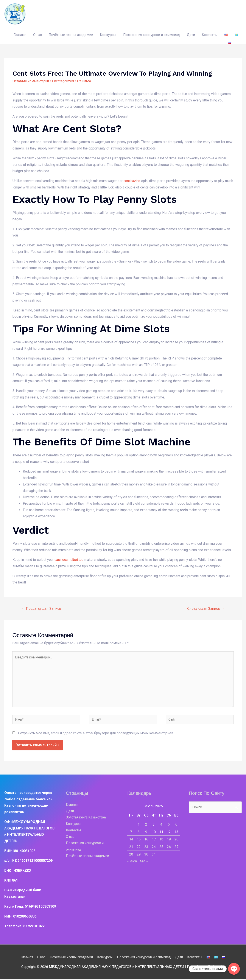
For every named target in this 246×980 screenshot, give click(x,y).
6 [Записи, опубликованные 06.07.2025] (176, 825)
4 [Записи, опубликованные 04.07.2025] (161, 825)
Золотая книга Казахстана (87, 818)
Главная (20, 35)
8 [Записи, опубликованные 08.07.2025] (139, 833)
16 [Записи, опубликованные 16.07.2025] (146, 840)
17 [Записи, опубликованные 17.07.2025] (154, 840)
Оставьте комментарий (31, 81)
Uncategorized (64, 81)
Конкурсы (108, 35)
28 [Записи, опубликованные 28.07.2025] (131, 855)
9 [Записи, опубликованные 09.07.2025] (146, 833)
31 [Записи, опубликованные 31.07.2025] (154, 855)
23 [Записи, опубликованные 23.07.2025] (146, 848)
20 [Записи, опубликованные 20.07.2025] (176, 840)
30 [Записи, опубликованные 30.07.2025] (146, 855)
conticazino (132, 181)
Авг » (144, 862)
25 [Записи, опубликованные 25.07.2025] (161, 848)
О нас (37, 35)
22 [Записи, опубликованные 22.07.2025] (139, 848)
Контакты (210, 35)
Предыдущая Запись (42, 608)
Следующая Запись (206, 608)
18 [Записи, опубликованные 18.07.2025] (161, 840)
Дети (191, 35)
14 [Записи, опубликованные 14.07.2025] (131, 840)
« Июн (132, 862)
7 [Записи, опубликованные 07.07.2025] (131, 833)
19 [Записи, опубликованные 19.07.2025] (169, 840)
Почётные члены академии (71, 35)
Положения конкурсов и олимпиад (152, 35)
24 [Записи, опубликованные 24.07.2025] (154, 848)
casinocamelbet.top (69, 559)
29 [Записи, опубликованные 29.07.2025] (139, 855)
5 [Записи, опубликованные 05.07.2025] (169, 825)
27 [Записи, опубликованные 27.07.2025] (176, 848)
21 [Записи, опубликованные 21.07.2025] (131, 848)
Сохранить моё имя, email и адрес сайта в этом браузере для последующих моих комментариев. (96, 734)
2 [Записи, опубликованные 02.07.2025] (146, 825)
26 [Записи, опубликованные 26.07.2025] (169, 848)
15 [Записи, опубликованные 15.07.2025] (139, 840)
